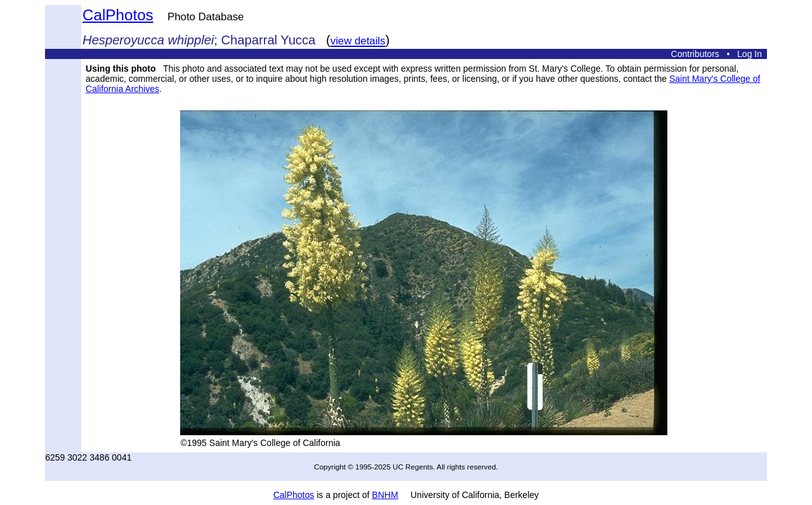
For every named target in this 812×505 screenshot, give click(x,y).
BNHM (385, 495)
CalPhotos (118, 15)
